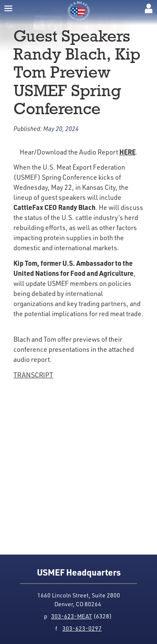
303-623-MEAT (72, 616)
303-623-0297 (82, 628)
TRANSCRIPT (33, 375)
